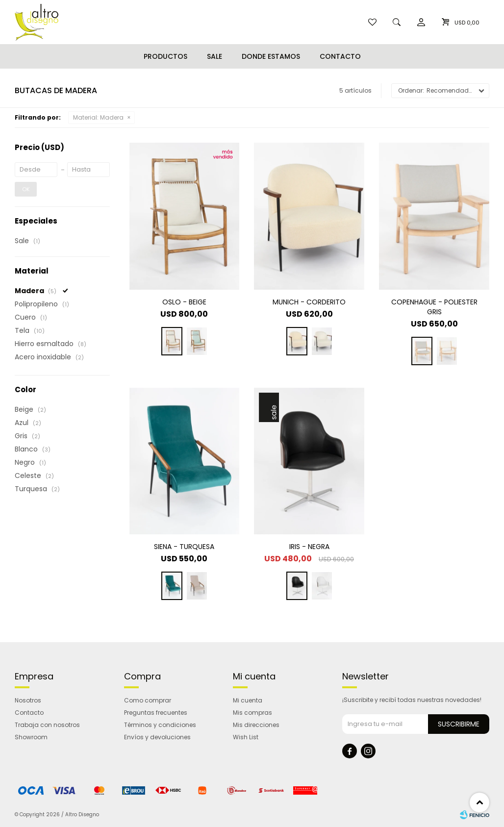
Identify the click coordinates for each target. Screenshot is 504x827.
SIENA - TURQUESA (184, 547)
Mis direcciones (256, 725)
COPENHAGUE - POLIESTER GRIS (434, 307)
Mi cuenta (248, 700)
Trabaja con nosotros (47, 725)
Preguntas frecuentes (156, 713)
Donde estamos (271, 56)
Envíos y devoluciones (157, 737)
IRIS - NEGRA (309, 547)
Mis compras (252, 713)
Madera (98, 117)
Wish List (246, 737)
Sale (214, 56)
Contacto (340, 56)
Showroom (31, 737)
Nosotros (28, 700)
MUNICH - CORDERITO (309, 302)
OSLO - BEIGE (184, 302)
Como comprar (148, 700)
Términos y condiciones (160, 725)
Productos (165, 56)
